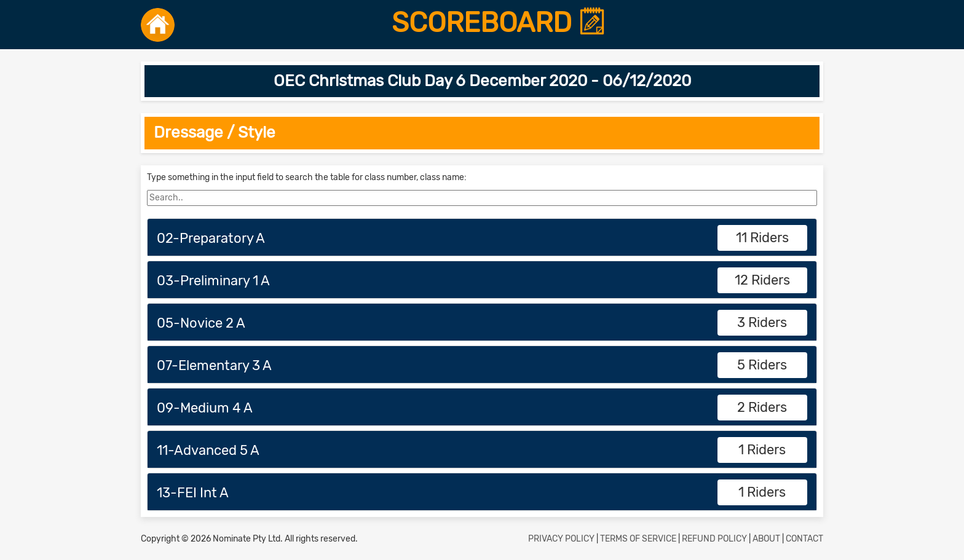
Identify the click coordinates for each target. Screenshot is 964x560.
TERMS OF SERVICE (638, 539)
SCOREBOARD (499, 23)
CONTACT (804, 539)
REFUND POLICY (714, 539)
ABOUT (766, 539)
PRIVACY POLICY (561, 539)
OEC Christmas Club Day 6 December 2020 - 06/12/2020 (482, 81)
